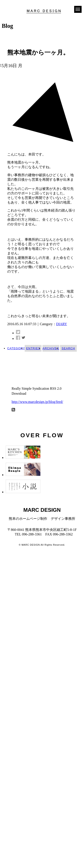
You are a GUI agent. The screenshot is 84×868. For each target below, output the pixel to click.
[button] (78, 9)
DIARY (62, 324)
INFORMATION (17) (28, 360)
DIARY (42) (33, 354)
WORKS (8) (21, 367)
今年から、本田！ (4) (29, 374)
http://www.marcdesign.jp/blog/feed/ (37, 402)
